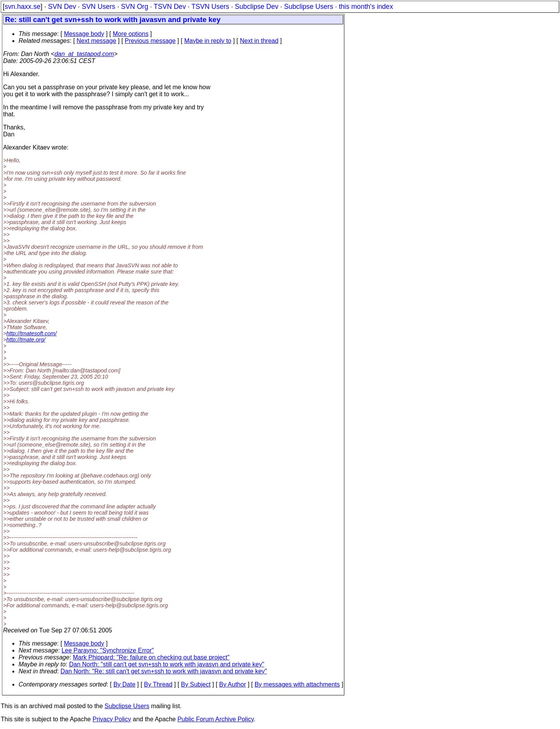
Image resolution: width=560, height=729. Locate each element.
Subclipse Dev (257, 7)
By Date (124, 684)
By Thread (158, 684)
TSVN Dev (170, 7)
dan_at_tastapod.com (84, 54)
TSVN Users (210, 7)
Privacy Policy (112, 719)
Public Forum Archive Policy (215, 719)
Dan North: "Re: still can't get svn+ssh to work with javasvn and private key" (164, 671)
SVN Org (134, 7)
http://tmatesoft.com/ (31, 333)
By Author (232, 684)
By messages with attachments (297, 684)
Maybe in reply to (208, 41)
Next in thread (259, 41)
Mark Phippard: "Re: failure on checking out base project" (151, 657)
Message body (84, 34)
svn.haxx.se (23, 7)
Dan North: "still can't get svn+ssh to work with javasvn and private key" (167, 664)
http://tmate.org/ (26, 340)
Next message (96, 41)
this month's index (366, 7)
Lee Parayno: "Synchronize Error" (108, 650)
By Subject (196, 684)
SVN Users (98, 7)
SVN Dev (62, 7)
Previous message (150, 41)
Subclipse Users (309, 7)
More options (131, 34)
